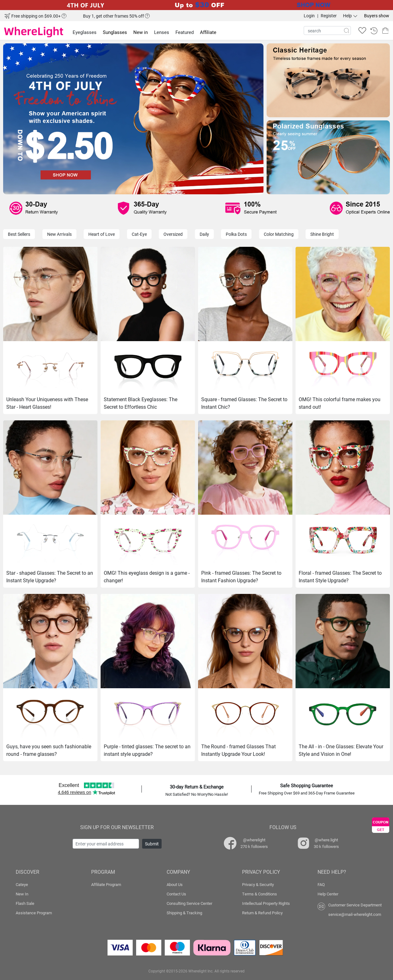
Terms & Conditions (260, 894)
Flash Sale (25, 903)
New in (141, 32)
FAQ (321, 884)
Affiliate (208, 32)
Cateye (22, 884)
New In (22, 894)
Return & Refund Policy (262, 913)
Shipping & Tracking (184, 913)
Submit (152, 844)
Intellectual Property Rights (266, 903)
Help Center (328, 894)
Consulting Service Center (189, 903)
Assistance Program (34, 913)
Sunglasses (115, 32)
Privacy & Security (258, 884)
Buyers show (377, 16)
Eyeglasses (85, 32)
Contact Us (176, 894)
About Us (175, 884)
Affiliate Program (106, 884)
